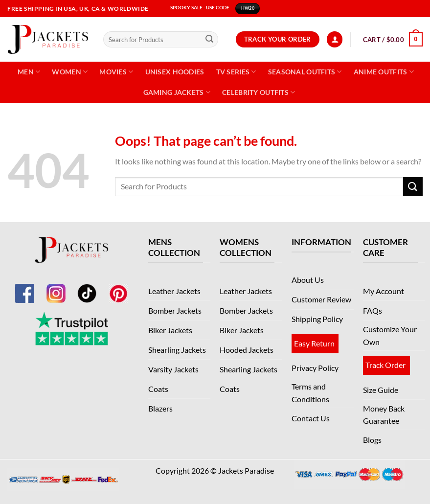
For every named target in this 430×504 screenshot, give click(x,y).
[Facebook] (24, 287)
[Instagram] (56, 287)
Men (29, 72)
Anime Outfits (384, 72)
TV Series (236, 72)
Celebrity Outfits (259, 92)
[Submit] (209, 40)
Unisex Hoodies (175, 72)
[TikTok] (87, 287)
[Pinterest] (118, 287)
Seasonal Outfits (305, 72)
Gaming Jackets (177, 92)
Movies (116, 72)
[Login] (335, 39)
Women (70, 72)
